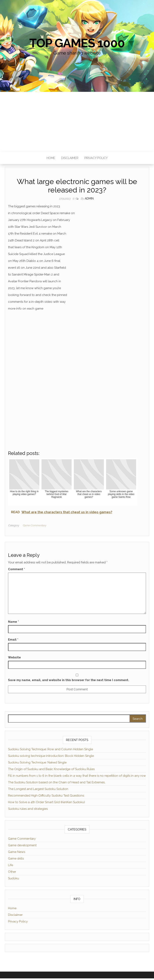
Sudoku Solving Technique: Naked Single (37, 762)
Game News (17, 852)
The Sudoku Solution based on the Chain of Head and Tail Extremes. (57, 782)
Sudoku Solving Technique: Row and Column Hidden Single (51, 749)
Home (51, 158)
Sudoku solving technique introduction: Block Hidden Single (51, 756)
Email (13, 640)
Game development (22, 845)
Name (13, 622)
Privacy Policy (96, 158)
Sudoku (14, 878)
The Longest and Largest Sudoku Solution (38, 789)
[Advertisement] (77, 122)
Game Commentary (34, 525)
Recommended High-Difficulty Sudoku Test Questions (46, 796)
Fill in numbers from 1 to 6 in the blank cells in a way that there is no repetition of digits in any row (77, 776)
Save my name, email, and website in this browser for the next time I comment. (69, 680)
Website (14, 657)
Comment (16, 569)
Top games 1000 (77, 43)
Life (11, 865)
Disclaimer (70, 158)
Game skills (16, 859)
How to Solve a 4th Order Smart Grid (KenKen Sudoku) (47, 802)
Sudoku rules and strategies (28, 809)
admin (89, 198)
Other (12, 872)
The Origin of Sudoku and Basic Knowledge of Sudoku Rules (51, 769)
